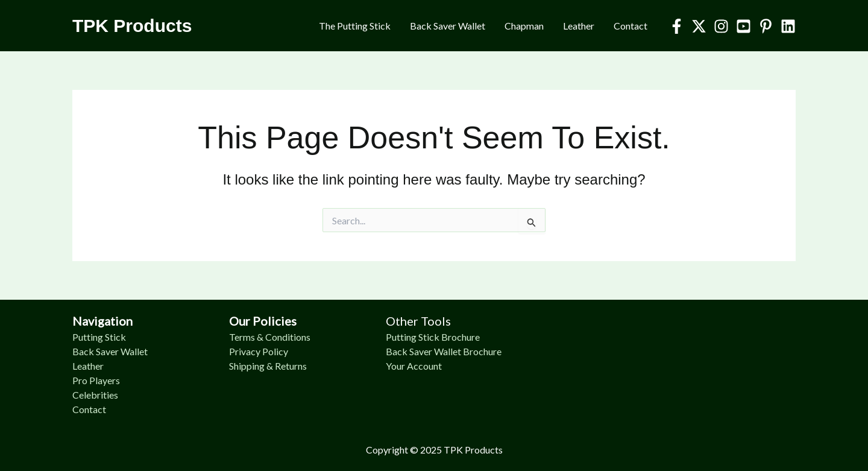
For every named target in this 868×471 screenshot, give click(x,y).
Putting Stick (99, 337)
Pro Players (96, 380)
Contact (631, 26)
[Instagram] (721, 26)
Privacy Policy (259, 351)
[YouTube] (744, 26)
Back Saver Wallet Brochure (444, 351)
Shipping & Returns (268, 366)
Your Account (414, 366)
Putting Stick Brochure (433, 337)
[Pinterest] (766, 26)
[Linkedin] (788, 26)
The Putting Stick (355, 26)
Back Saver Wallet (448, 26)
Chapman (524, 26)
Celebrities (95, 395)
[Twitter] (699, 26)
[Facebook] (677, 26)
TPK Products (132, 26)
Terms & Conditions (270, 337)
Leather (579, 26)
